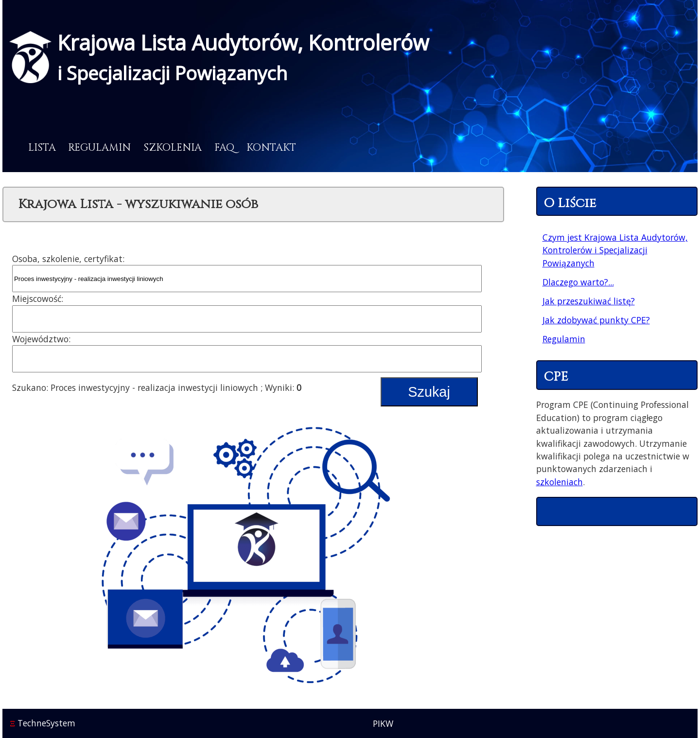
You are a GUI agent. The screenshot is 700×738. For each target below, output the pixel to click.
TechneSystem (43, 723)
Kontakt (271, 148)
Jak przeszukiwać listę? (589, 301)
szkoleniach (560, 482)
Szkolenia (173, 148)
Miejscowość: (38, 299)
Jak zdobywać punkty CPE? (596, 320)
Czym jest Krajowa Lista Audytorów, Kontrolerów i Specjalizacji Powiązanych (615, 250)
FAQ (224, 148)
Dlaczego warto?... (578, 282)
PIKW (383, 723)
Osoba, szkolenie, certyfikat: (68, 259)
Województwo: (41, 339)
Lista (42, 148)
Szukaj (429, 392)
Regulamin (99, 148)
